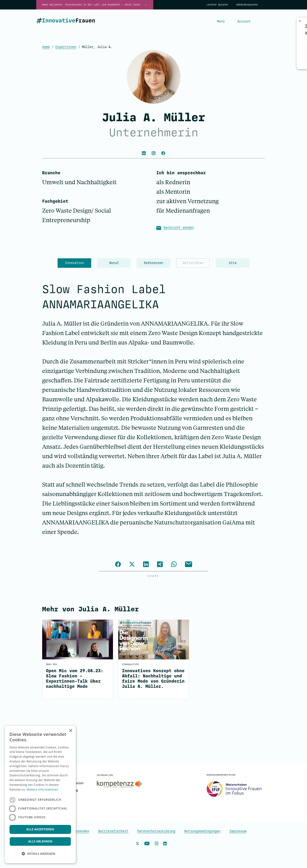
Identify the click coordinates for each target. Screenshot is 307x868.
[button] (40, 854)
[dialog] (40, 794)
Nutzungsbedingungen (202, 831)
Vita (233, 263)
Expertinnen (66, 47)
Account (244, 21)
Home (46, 47)
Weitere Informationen (42, 790)
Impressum (238, 831)
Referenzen (153, 263)
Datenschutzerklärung (156, 831)
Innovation (74, 263)
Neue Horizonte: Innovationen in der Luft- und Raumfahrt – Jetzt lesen (91, 5)
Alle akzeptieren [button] (40, 829)
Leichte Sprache (217, 5)
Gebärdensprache (247, 5)
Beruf (114, 263)
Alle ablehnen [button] (40, 841)
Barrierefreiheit (113, 831)
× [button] (70, 731)
